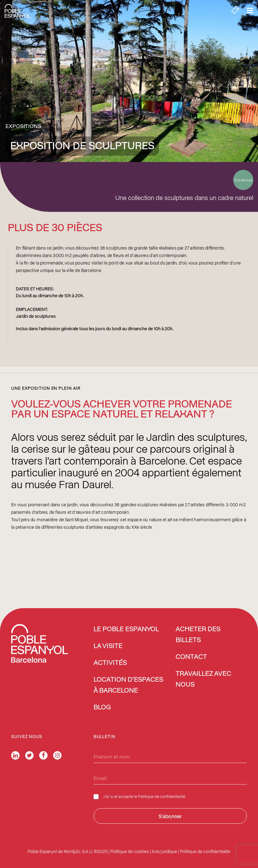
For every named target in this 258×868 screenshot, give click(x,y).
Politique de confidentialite (205, 851)
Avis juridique (164, 851)
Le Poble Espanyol (126, 629)
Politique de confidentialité (162, 796)
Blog (102, 708)
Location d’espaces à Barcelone (128, 685)
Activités (110, 663)
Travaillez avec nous (203, 679)
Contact (191, 657)
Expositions (23, 126)
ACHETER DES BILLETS (198, 635)
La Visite (108, 646)
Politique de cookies (130, 851)
